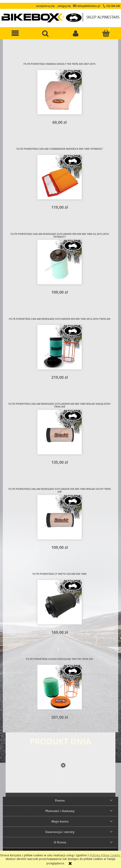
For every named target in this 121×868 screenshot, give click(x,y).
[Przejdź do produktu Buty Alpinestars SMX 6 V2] (60, 787)
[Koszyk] (106, 33)
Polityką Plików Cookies (105, 855)
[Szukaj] (45, 33)
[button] (15, 33)
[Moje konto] (76, 33)
